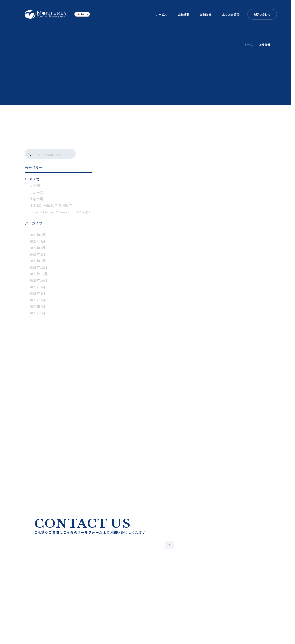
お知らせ (206, 14)
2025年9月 (37, 289)
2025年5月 (37, 315)
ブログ (106, 622)
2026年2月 (37, 256)
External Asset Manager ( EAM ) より (61, 214)
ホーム (248, 44)
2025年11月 (39, 276)
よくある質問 (231, 14)
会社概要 (184, 14)
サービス (161, 14)
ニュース (36, 194)
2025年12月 (39, 269)
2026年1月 (37, 262)
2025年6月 (37, 308)
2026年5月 (37, 236)
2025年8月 (37, 295)
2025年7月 (37, 302)
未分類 (35, 187)
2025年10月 (39, 282)
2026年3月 (37, 249)
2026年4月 (37, 243)
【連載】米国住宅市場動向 (51, 207)
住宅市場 (36, 201)
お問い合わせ (262, 14)
